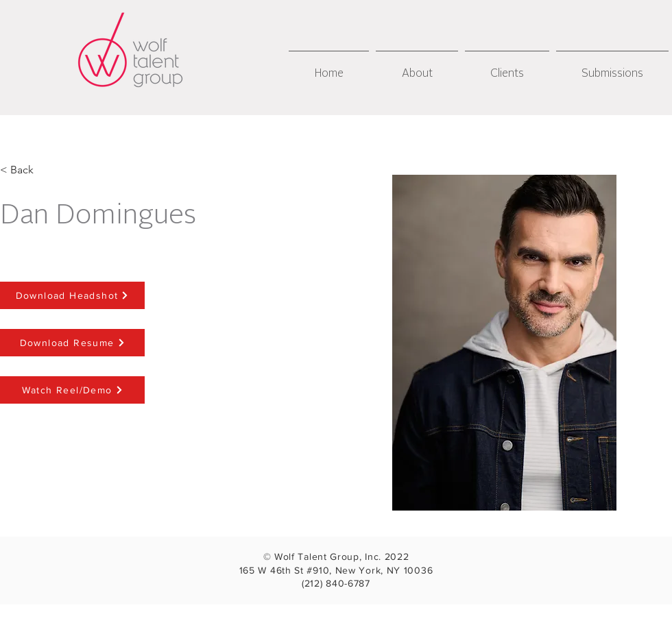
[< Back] (22, 170)
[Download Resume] (72, 343)
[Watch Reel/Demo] (72, 390)
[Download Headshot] (72, 295)
